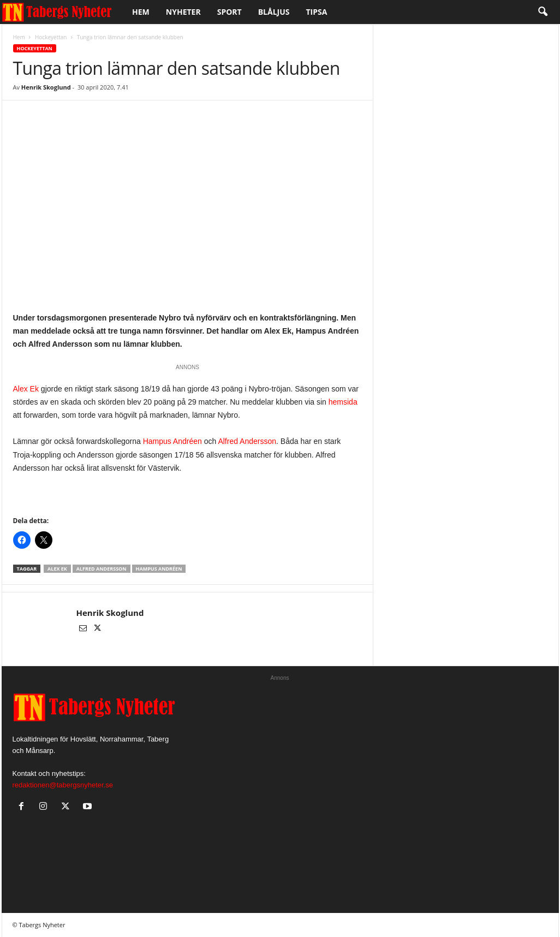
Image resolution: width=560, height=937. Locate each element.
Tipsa (317, 12)
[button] (543, 12)
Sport (230, 12)
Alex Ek (26, 389)
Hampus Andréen (172, 441)
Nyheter (183, 12)
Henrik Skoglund (46, 87)
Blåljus (274, 12)
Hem (141, 12)
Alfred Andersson (247, 441)
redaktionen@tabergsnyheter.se (63, 785)
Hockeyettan (51, 37)
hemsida (343, 402)
